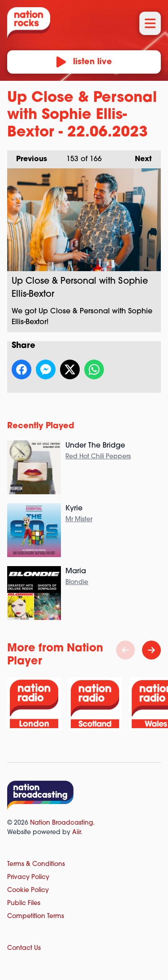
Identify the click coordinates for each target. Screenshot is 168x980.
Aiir (76, 833)
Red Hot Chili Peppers (98, 457)
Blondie (77, 582)
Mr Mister (79, 520)
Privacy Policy (28, 877)
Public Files (24, 903)
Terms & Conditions (36, 864)
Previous (27, 157)
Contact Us (24, 948)
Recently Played (41, 426)
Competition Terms (36, 916)
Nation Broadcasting (62, 823)
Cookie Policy (28, 890)
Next (139, 157)
